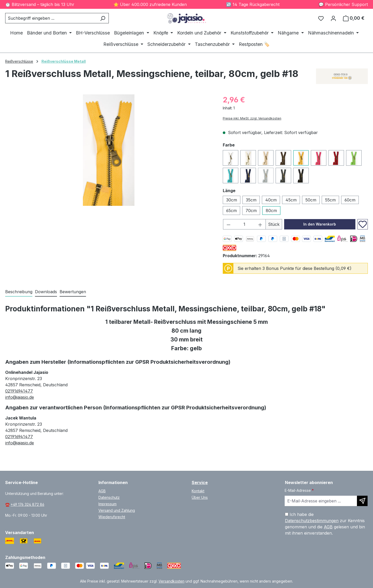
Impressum (107, 504)
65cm (231, 211)
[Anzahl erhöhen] (260, 224)
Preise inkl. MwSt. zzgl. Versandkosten (252, 118)
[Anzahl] (245, 224)
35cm (251, 200)
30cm (232, 200)
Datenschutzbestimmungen (312, 521)
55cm (330, 200)
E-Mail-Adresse (299, 490)
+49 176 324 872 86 (27, 504)
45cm (291, 200)
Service (200, 482)
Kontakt (198, 491)
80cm (271, 211)
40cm (271, 200)
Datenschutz (109, 497)
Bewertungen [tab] (73, 292)
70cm (251, 211)
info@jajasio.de (20, 397)
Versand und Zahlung (117, 510)
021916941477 (19, 391)
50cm (311, 200)
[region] (109, 150)
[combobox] (51, 18)
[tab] (19, 292)
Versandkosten (171, 581)
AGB (102, 491)
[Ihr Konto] (333, 18)
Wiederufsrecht (112, 517)
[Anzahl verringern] (228, 224)
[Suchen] (103, 18)
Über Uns (200, 497)
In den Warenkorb (320, 224)
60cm (350, 200)
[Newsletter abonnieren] (362, 501)
